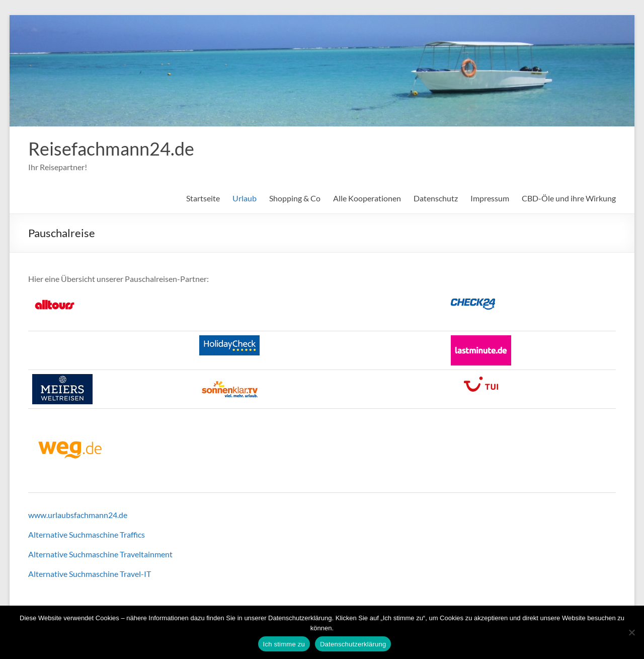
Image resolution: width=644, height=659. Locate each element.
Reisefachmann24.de (111, 149)
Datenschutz (436, 198)
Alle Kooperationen (367, 198)
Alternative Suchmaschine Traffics (87, 534)
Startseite (203, 198)
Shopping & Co (295, 198)
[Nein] (631, 632)
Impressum (490, 198)
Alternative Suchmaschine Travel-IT (90, 574)
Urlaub (245, 198)
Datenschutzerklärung (353, 644)
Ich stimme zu (284, 644)
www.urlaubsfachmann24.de (78, 515)
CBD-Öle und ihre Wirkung (569, 198)
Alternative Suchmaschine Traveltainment (100, 554)
